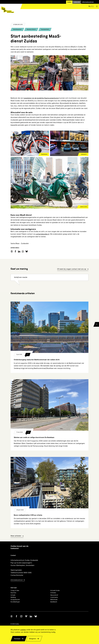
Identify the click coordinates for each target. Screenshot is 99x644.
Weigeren (33, 639)
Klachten (13, 593)
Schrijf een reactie (21, 277)
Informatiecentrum (88, 2)
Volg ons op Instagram (21, 616)
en (93, 6)
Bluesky (27, 251)
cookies (23, 630)
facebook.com (15, 251)
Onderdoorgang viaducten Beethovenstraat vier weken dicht (37, 360)
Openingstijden (16, 570)
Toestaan (17, 639)
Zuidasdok (77, 2)
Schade (13, 595)
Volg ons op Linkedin (31, 616)
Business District (31, 29)
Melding (13, 597)
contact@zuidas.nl (42, 234)
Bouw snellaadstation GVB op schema (28, 515)
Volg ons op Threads (12, 616)
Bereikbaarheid (17, 29)
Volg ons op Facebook (16, 616)
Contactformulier (17, 575)
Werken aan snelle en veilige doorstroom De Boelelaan (34, 437)
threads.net (12, 251)
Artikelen (53, 593)
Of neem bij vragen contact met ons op (72, 269)
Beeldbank (54, 602)
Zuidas (69, 2)
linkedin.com (19, 251)
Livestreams (54, 597)
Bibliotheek (54, 600)
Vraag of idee (15, 591)
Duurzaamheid (45, 29)
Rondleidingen (15, 602)
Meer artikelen (16, 536)
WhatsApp (23, 251)
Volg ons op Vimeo (26, 616)
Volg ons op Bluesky (36, 616)
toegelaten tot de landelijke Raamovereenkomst (41, 98)
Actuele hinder (55, 591)
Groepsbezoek (15, 600)
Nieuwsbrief (54, 595)
